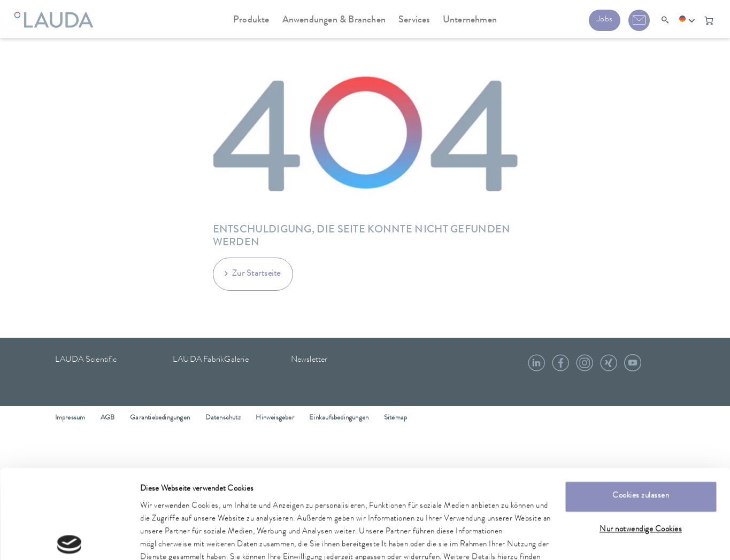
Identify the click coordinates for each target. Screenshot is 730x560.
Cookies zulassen (641, 435)
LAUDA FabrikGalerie (211, 360)
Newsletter (309, 360)
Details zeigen (162, 539)
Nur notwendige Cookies (641, 469)
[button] (687, 21)
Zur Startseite (256, 274)
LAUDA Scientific (86, 360)
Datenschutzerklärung (224, 510)
